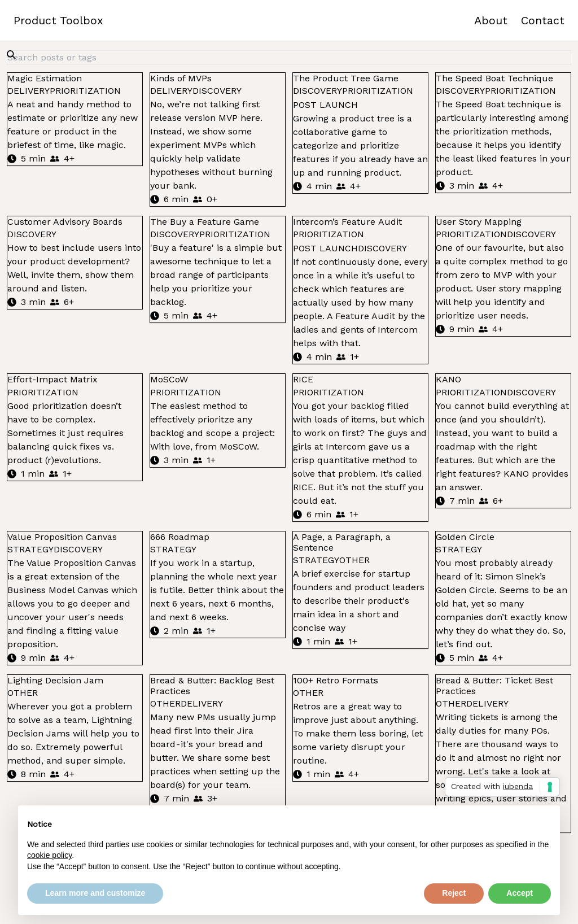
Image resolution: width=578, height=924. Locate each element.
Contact (543, 20)
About (491, 20)
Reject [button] (454, 893)
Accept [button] (520, 893)
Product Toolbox (58, 20)
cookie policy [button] (49, 855)
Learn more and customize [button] (95, 893)
